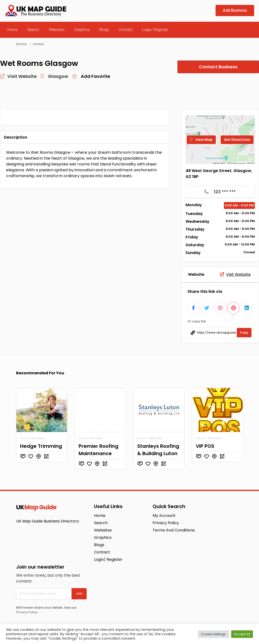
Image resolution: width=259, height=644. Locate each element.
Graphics (82, 30)
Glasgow (58, 76)
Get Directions (237, 140)
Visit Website (235, 274)
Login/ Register (155, 30)
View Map (201, 140)
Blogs (104, 30)
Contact (126, 30)
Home (12, 30)
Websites (57, 30)
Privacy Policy (27, 612)
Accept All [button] (242, 634)
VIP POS (205, 446)
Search (33, 30)
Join (79, 593)
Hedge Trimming (41, 446)
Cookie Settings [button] (213, 634)
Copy (244, 332)
